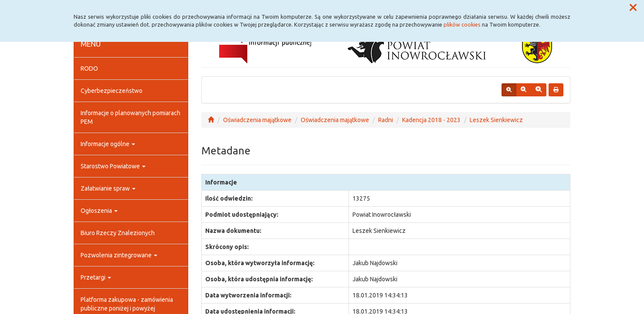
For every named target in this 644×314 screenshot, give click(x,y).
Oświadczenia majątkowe (257, 120)
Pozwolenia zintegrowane (119, 255)
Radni (386, 120)
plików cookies (462, 24)
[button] (633, 8)
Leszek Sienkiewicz (496, 120)
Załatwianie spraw (108, 188)
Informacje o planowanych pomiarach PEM (130, 117)
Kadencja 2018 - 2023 (431, 120)
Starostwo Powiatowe (113, 166)
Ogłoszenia (99, 211)
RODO (89, 68)
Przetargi (96, 277)
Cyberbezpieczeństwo (112, 91)
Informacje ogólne (108, 144)
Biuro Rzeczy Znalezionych (118, 233)
